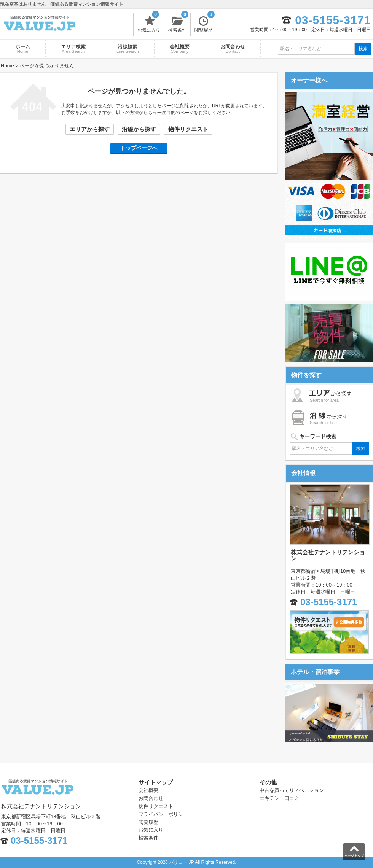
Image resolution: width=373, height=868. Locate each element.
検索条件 (178, 23)
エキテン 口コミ (279, 798)
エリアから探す (90, 129)
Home (7, 66)
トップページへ (139, 148)
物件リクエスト (188, 129)
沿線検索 (128, 49)
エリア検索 (73, 49)
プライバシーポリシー (163, 814)
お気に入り (149, 23)
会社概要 (180, 49)
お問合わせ (233, 49)
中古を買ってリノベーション (292, 790)
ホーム (23, 49)
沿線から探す (139, 129)
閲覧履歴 (205, 23)
